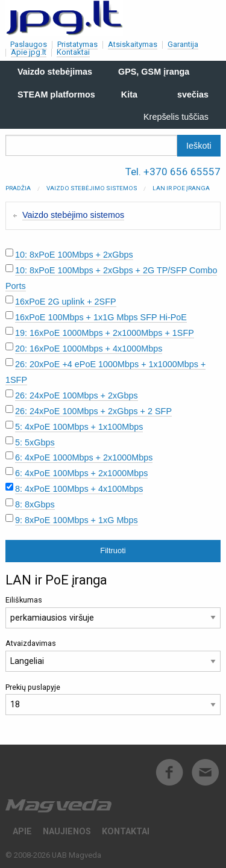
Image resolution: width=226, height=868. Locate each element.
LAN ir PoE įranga (181, 188)
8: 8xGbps (35, 504)
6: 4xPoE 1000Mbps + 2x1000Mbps (84, 457)
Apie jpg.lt (29, 52)
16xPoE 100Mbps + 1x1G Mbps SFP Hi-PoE (101, 317)
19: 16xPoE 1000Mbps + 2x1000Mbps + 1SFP (105, 333)
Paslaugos (29, 44)
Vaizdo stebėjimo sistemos (92, 188)
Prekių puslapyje (113, 699)
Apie (22, 832)
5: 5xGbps (35, 442)
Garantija (183, 44)
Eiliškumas (113, 612)
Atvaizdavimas (113, 655)
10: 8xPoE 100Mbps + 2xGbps (74, 255)
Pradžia (18, 188)
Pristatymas (77, 44)
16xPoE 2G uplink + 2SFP (66, 302)
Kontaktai (73, 52)
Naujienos (67, 832)
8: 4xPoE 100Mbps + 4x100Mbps (79, 489)
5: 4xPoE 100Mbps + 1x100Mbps (79, 427)
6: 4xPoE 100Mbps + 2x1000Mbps (81, 473)
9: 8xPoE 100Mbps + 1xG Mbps (77, 520)
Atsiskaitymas (133, 44)
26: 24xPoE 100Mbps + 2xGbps (77, 395)
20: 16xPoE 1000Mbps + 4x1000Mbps (89, 349)
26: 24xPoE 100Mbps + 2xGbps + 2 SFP (93, 411)
